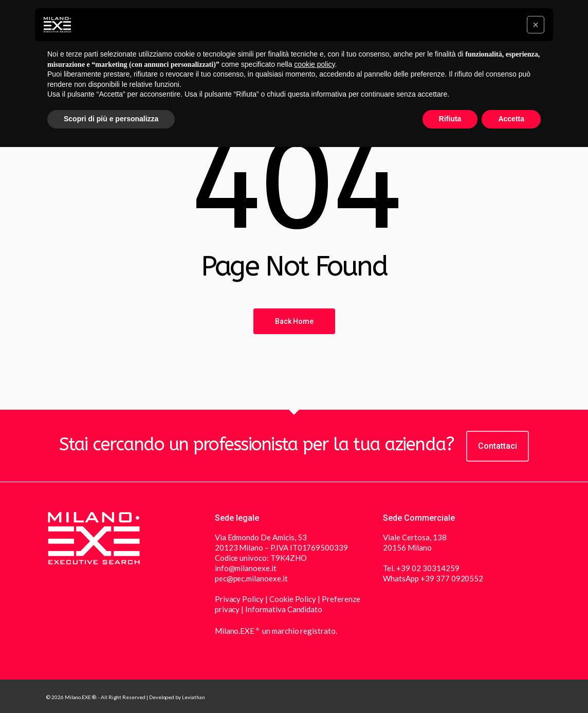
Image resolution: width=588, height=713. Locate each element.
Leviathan (194, 697)
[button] (536, 25)
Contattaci (498, 446)
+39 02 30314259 (428, 568)
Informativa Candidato (284, 609)
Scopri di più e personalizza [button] (111, 119)
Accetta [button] (511, 119)
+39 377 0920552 (452, 578)
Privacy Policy (240, 599)
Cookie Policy (293, 599)
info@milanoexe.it (246, 568)
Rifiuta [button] (450, 119)
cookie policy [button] (314, 64)
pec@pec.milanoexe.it (251, 578)
